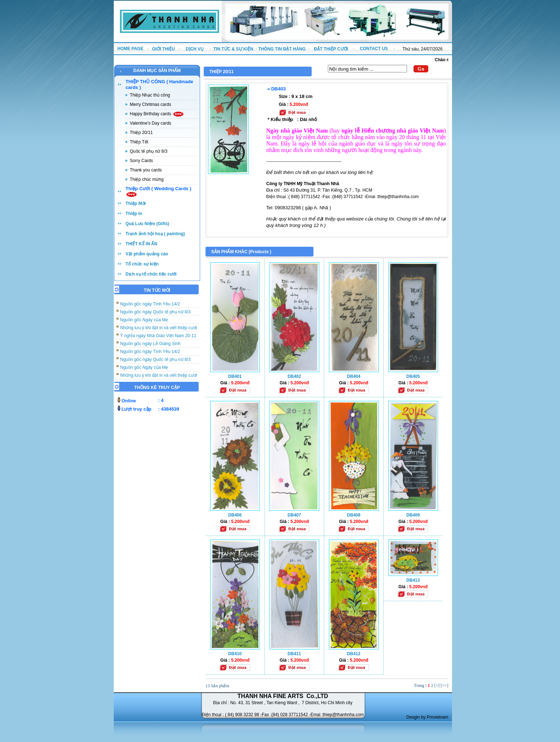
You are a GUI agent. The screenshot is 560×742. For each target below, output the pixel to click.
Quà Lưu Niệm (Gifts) (147, 224)
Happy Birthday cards (157, 114)
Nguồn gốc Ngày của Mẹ (144, 324)
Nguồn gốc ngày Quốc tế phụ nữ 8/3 (155, 316)
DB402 (294, 376)
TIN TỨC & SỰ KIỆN (233, 49)
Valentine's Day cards (151, 123)
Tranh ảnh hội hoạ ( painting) (155, 234)
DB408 (354, 515)
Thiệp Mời (136, 204)
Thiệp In (134, 214)
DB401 (235, 376)
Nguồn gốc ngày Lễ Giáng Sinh (150, 348)
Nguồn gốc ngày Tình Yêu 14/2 (150, 308)
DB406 (235, 515)
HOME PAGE (130, 49)
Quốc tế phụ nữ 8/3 (149, 151)
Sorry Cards (141, 161)
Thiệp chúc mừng (147, 179)
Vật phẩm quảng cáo (147, 254)
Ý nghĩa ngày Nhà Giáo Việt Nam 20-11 (158, 340)
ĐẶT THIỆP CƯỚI (331, 49)
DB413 (413, 580)
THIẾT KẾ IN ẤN (141, 244)
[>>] (444, 685)
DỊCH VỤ (195, 49)
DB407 (294, 515)
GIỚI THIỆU (164, 49)
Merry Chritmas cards (151, 104)
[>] (437, 685)
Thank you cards (146, 170)
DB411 (294, 654)
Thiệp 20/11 (141, 133)
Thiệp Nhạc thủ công (150, 95)
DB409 (413, 515)
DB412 (354, 654)
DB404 (354, 376)
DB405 (413, 376)
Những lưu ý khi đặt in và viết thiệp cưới (159, 332)
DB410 (235, 654)
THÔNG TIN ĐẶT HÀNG (282, 49)
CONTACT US (374, 49)
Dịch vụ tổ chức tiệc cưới (151, 274)
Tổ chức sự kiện (142, 264)
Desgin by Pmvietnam (427, 717)
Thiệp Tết (139, 142)
